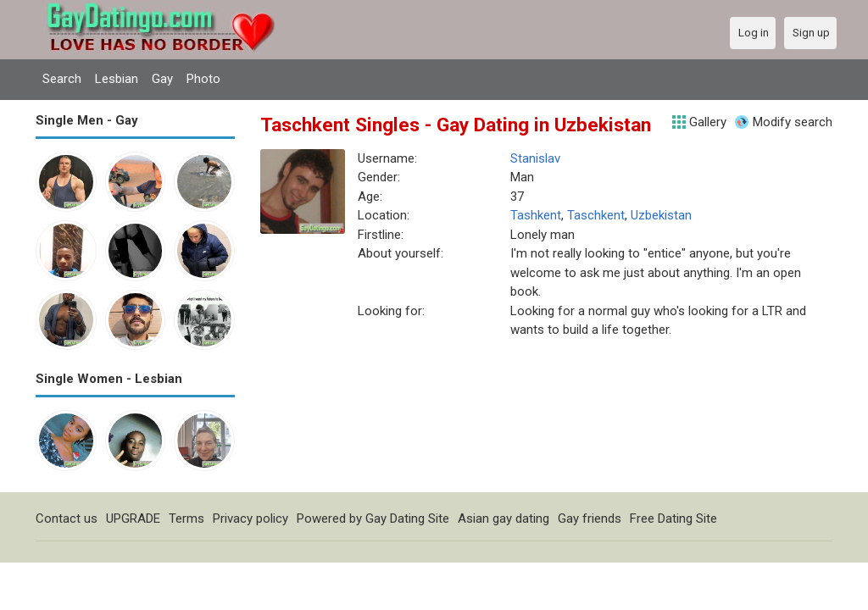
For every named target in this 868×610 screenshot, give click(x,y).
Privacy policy (250, 518)
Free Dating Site (673, 518)
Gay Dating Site (407, 518)
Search (62, 79)
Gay (162, 79)
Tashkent (536, 215)
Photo (203, 79)
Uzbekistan (661, 215)
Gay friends (590, 518)
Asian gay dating (504, 518)
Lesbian (117, 79)
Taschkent (596, 215)
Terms (186, 518)
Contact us (67, 518)
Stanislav (535, 158)
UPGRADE (133, 518)
